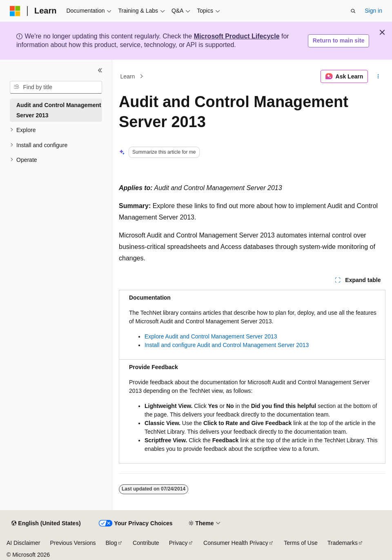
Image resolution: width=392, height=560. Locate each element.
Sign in (373, 11)
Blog (111, 543)
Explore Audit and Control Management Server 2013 (211, 336)
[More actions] (378, 76)
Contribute (146, 543)
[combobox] (56, 87)
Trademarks (343, 543)
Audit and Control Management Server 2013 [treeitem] (59, 110)
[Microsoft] (15, 11)
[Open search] (353, 11)
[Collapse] (100, 70)
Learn (128, 76)
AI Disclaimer (23, 543)
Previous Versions (73, 543)
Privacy (178, 543)
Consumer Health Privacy (236, 543)
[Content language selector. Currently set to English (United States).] (46, 524)
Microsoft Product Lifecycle (237, 36)
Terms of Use (301, 543)
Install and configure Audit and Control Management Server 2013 (227, 345)
